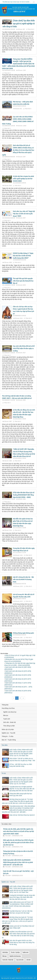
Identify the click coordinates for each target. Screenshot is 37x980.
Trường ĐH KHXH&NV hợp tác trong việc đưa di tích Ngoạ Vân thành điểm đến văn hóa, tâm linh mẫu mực (22, 897)
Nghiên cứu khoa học (10, 712)
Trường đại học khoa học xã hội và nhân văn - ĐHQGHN (17, 2)
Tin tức (4, 773)
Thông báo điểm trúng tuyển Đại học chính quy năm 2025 (21, 795)
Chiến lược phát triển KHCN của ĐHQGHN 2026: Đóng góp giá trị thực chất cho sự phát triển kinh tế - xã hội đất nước (18, 862)
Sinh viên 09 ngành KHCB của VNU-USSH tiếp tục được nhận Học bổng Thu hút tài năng (22, 942)
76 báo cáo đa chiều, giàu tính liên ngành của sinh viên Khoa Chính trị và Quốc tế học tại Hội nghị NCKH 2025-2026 (18, 831)
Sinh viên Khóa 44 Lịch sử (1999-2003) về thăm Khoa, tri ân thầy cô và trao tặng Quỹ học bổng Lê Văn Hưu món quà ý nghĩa (18, 150)
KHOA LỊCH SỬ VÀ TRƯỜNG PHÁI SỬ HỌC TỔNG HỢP (22, 927)
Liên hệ (28, 960)
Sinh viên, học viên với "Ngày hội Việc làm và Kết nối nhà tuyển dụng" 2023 (24, 214)
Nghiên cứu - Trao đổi (8, 733)
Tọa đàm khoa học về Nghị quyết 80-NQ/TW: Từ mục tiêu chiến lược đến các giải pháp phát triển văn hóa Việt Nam (22, 789)
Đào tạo (6, 715)
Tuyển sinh (7, 719)
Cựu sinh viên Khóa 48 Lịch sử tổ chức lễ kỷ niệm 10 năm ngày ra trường (24, 348)
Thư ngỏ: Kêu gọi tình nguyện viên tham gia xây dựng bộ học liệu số (23, 281)
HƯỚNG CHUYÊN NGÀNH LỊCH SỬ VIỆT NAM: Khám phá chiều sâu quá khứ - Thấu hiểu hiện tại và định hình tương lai (18, 935)
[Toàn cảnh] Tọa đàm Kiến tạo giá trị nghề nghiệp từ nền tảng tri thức (19, 24)
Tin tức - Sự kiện (15, 952)
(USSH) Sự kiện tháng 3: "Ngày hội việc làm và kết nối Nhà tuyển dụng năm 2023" (23, 256)
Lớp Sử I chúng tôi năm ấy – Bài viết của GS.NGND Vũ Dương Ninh (23, 579)
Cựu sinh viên (20, 960)
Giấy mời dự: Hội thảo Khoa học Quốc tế (22, 815)
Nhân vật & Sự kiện (8, 729)
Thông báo (5, 705)
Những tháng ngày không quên (23, 633)
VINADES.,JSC (32, 978)
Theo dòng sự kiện (9, 726)
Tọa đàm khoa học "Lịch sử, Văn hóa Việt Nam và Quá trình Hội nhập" (21, 912)
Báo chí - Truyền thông (9, 740)
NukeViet (18, 978)
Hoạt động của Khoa (8, 708)
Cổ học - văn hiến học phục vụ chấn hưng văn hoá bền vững (21, 765)
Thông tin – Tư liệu (8, 736)
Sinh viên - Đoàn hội (9, 722)
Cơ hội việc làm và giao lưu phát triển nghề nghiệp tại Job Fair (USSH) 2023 (23, 179)
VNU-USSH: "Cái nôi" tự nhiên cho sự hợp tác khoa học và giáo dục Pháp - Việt (22, 760)
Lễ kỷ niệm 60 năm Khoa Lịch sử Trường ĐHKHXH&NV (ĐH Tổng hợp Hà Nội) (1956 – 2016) (24, 495)
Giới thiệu (5, 952)
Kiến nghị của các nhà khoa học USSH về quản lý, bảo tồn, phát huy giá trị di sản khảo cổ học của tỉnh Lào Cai (18, 842)
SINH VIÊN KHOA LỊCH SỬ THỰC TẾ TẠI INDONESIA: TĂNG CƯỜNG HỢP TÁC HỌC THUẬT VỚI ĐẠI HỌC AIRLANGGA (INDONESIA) (18, 905)
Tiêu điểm (5, 745)
